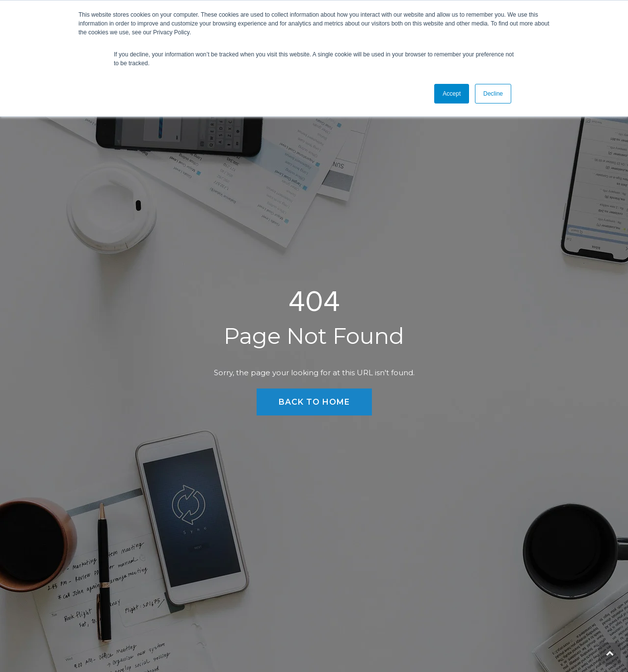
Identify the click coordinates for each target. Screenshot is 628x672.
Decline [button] (493, 94)
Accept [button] (452, 94)
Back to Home (314, 402)
